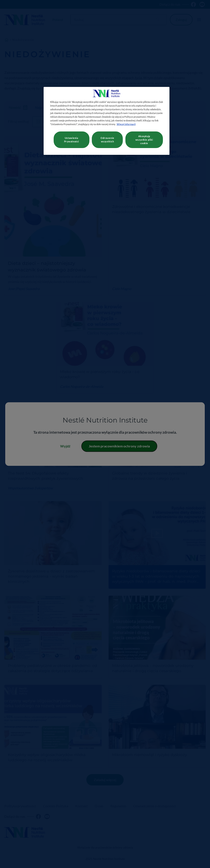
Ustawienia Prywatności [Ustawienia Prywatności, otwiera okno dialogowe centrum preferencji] (72, 140)
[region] (107, 121)
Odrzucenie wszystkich (107, 140)
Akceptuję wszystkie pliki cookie (144, 140)
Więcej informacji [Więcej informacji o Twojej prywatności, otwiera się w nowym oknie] (126, 124)
